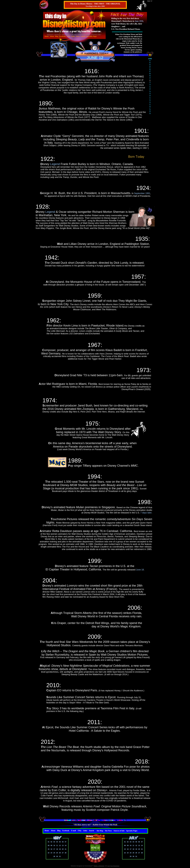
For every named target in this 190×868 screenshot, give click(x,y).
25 (57, 853)
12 (60, 846)
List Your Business (113, 866)
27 (63, 853)
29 (54, 856)
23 (51, 853)
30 (57, 856)
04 (57, 842)
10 (54, 846)
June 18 (140, 570)
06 (63, 842)
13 (63, 846)
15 (49, 849)
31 (60, 856)
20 (63, 849)
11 (57, 846)
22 (49, 853)
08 (49, 846)
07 (65, 842)
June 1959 (139, 21)
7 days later (146, 513)
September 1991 (142, 193)
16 (51, 849)
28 (65, 853)
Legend (55, 164)
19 (60, 849)
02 (51, 842)
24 (54, 853)
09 (51, 846)
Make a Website (99, 866)
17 (54, 849)
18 (57, 849)
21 (65, 849)
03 (54, 842)
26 (60, 853)
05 (60, 842)
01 (49, 842)
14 (65, 846)
